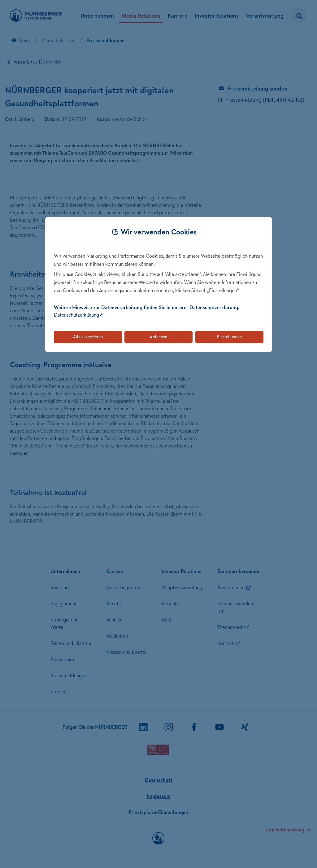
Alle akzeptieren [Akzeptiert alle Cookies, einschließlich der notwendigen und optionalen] (88, 337)
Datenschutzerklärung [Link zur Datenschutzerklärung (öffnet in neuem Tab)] (76, 315)
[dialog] (159, 285)
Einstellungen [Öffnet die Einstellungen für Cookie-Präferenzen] (229, 337)
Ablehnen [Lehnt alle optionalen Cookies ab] (158, 337)
